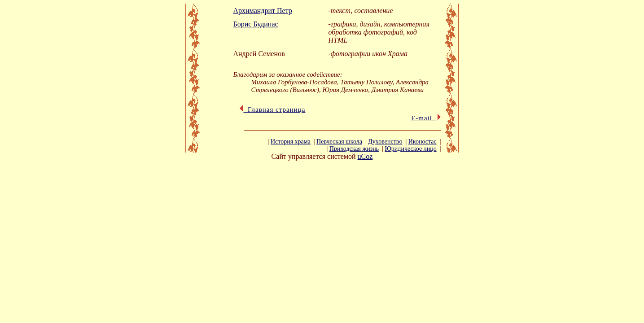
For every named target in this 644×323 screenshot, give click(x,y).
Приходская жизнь (354, 149)
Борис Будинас (256, 24)
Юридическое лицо (410, 149)
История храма (291, 142)
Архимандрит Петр (263, 11)
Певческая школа (339, 142)
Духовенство (385, 142)
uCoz (365, 156)
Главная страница (272, 109)
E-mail (426, 118)
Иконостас (423, 142)
